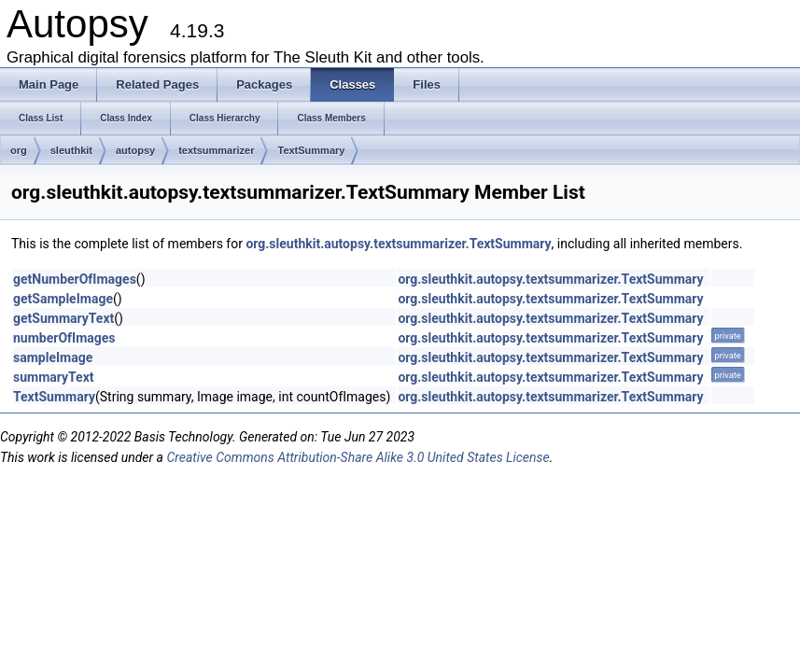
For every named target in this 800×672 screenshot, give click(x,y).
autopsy (135, 150)
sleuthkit (71, 150)
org (19, 150)
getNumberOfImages (75, 279)
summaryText (54, 377)
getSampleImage (63, 299)
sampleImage (53, 357)
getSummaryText (63, 318)
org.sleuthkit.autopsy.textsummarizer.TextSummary (398, 244)
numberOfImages (64, 338)
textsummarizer (216, 150)
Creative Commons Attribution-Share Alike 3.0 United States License (358, 457)
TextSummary (311, 150)
